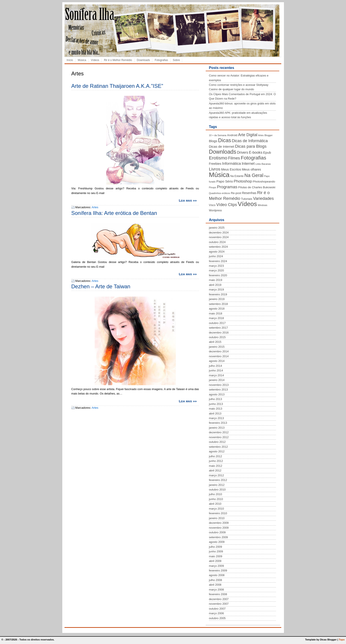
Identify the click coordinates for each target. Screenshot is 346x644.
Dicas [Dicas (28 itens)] (225, 140)
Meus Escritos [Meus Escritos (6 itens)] (231, 169)
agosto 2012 (217, 451)
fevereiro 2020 (218, 275)
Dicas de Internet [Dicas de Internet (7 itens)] (222, 146)
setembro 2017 (218, 328)
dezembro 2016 (219, 333)
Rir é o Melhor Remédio (118, 60)
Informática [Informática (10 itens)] (232, 163)
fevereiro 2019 (218, 294)
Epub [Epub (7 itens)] (267, 152)
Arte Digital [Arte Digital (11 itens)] (248, 135)
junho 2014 (216, 370)
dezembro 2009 (219, 523)
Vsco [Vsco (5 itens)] (212, 205)
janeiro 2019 (217, 299)
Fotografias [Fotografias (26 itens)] (253, 158)
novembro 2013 (219, 385)
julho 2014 (216, 366)
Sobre (176, 60)
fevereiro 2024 (218, 261)
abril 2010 (215, 504)
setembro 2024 (218, 247)
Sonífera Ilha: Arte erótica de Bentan (114, 213)
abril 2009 (215, 561)
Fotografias (161, 60)
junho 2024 (216, 256)
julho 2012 (216, 456)
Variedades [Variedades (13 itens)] (263, 198)
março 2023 (217, 266)
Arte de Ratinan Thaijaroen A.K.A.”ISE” (117, 86)
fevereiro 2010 (218, 513)
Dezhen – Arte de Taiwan (101, 286)
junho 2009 (216, 551)
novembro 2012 (219, 437)
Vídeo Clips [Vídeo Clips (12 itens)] (227, 205)
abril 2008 (215, 585)
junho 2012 (216, 461)
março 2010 (217, 509)
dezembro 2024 (219, 233)
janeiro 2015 (217, 347)
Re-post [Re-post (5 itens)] (236, 193)
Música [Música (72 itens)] (219, 175)
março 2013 (217, 418)
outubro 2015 (217, 337)
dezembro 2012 (219, 432)
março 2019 (217, 290)
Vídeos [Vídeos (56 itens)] (247, 204)
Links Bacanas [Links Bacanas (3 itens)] (263, 164)
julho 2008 (216, 580)
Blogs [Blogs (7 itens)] (213, 141)
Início (70, 60)
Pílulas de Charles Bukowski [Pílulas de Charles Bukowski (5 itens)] (257, 187)
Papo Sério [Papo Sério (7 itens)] (225, 181)
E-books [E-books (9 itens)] (256, 152)
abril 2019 (215, 285)
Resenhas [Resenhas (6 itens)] (249, 193)
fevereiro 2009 (218, 570)
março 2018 (217, 318)
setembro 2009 (218, 537)
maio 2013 (216, 409)
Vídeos (95, 60)
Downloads (143, 60)
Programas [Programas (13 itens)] (227, 187)
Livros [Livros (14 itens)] (215, 169)
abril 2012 (215, 470)
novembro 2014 (219, 356)
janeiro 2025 (217, 228)
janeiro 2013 (217, 428)
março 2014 (217, 375)
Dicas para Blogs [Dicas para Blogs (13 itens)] (251, 146)
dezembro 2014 (219, 351)
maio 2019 (216, 280)
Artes (95, 207)
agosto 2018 (217, 309)
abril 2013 (215, 413)
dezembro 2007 (219, 599)
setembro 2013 (218, 390)
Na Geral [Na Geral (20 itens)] (254, 175)
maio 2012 (216, 466)
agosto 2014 (217, 361)
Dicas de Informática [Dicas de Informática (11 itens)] (250, 141)
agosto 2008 (217, 575)
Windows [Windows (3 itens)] (263, 205)
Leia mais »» (188, 200)
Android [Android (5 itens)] (232, 135)
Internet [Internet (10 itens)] (248, 163)
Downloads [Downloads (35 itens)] (223, 152)
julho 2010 (216, 494)
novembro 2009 (219, 528)
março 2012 (217, 475)
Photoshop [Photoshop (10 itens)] (243, 181)
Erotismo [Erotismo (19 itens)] (218, 158)
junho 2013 (216, 404)
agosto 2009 (217, 542)
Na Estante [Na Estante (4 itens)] (237, 176)
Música (82, 60)
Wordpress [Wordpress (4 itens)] (215, 210)
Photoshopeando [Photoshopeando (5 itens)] (264, 182)
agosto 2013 (217, 394)
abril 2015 (215, 342)
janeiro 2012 (217, 485)
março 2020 (217, 270)
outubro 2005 (217, 618)
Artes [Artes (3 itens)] (261, 135)
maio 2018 (216, 313)
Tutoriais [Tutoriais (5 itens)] (247, 199)
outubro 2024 (217, 242)
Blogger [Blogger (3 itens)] (269, 135)
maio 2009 (216, 556)
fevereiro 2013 (218, 423)
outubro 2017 (217, 323)
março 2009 (217, 566)
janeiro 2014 (217, 380)
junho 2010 (216, 499)
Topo (342, 640)
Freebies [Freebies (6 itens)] (215, 164)
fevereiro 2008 (218, 594)
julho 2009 (216, 547)
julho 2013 (216, 399)
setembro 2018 (218, 304)
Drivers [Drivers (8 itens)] (242, 152)
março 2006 (217, 613)
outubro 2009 (217, 532)
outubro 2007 (217, 609)
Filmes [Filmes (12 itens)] (234, 158)
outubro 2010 (217, 490)
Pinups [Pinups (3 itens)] (213, 187)
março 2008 (217, 590)
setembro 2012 (218, 447)
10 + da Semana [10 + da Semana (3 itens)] (218, 135)
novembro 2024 (219, 237)
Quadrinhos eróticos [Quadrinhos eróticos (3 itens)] (220, 193)
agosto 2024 (217, 252)
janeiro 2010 (217, 518)
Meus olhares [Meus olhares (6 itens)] (251, 169)
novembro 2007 (219, 604)
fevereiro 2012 (218, 480)
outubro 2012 (217, 442)
